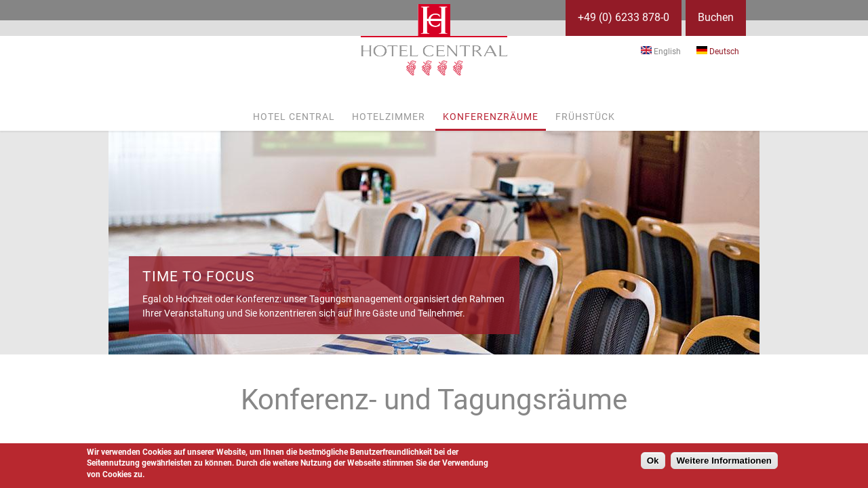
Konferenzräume (491, 117)
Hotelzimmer (389, 117)
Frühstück (585, 117)
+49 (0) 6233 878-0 (624, 17)
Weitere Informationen (724, 461)
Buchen (716, 17)
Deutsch (718, 52)
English (661, 52)
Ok (653, 461)
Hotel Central (294, 117)
